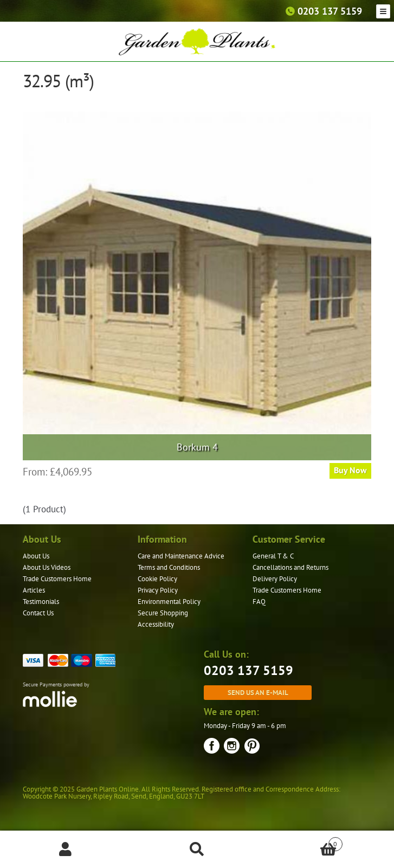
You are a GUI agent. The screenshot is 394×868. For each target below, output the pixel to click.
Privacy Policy (158, 590)
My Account (66, 850)
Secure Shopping (163, 613)
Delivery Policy (275, 579)
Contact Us (38, 613)
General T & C (273, 556)
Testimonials (41, 602)
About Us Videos (47, 567)
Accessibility (156, 624)
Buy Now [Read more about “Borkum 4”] (350, 470)
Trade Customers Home (57, 579)
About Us (36, 556)
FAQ (259, 602)
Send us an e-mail (258, 692)
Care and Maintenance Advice (181, 556)
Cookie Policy (157, 579)
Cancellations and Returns (290, 567)
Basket (303, 842)
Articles (34, 590)
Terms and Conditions (169, 567)
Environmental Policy (169, 602)
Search (197, 850)
